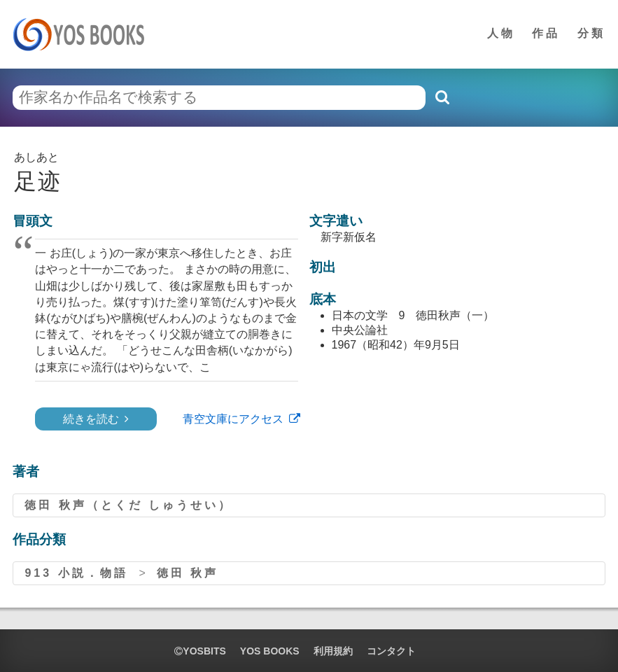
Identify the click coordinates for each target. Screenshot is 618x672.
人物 (501, 33)
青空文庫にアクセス (233, 419)
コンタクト (391, 651)
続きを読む (91, 419)
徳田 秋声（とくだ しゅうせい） (128, 505)
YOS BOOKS (270, 651)
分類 (591, 33)
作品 (546, 33)
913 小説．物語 (76, 573)
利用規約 (333, 651)
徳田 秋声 (188, 573)
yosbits (200, 651)
